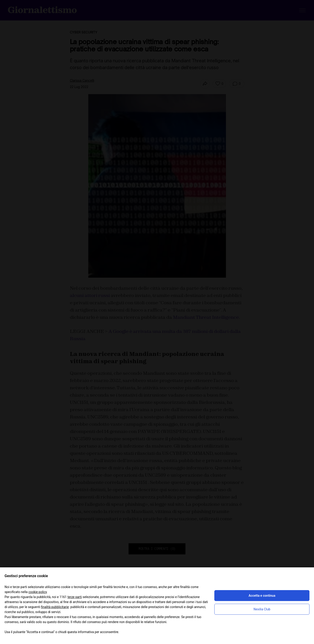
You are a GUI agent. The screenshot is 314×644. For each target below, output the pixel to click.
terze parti (75, 597)
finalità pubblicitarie (55, 607)
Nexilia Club (262, 609)
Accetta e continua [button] (262, 596)
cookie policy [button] (38, 592)
